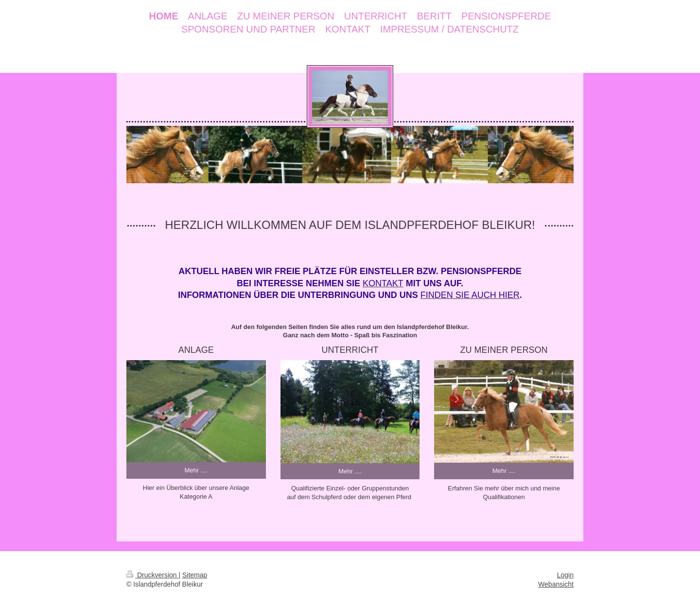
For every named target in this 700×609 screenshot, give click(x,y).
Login (565, 575)
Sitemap (195, 575)
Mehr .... (196, 470)
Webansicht (556, 584)
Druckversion (152, 575)
